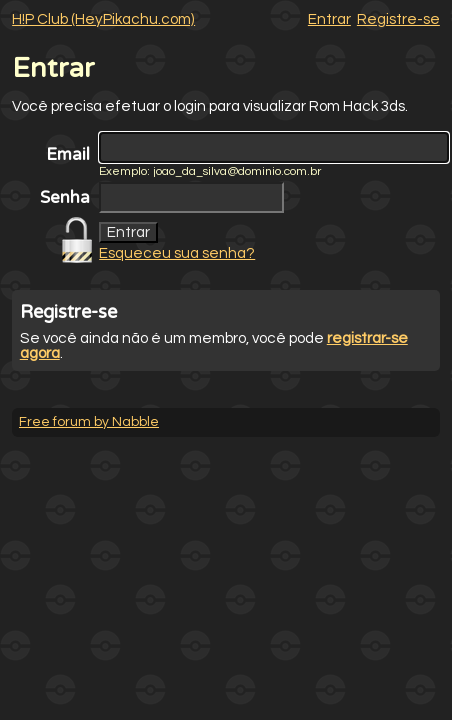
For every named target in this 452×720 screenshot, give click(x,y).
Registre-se (398, 19)
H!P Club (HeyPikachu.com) (103, 19)
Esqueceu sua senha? (177, 253)
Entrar (329, 19)
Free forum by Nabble (89, 422)
